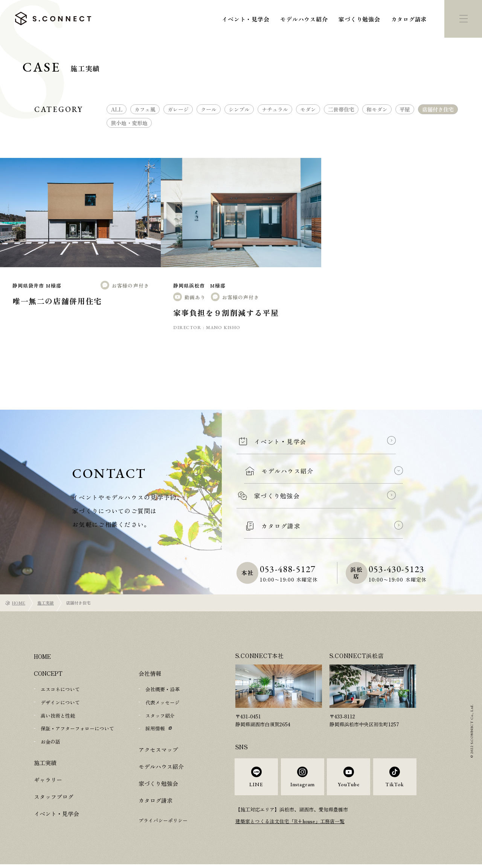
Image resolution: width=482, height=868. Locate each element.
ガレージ (178, 109)
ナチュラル (275, 109)
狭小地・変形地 (129, 123)
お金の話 (50, 740)
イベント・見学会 (246, 19)
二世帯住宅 (341, 109)
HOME (19, 603)
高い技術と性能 (58, 715)
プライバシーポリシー (163, 819)
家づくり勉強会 (359, 19)
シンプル (239, 109)
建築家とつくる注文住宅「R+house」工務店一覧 (290, 825)
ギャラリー (48, 778)
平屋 (405, 109)
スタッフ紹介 (160, 715)
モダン (308, 109)
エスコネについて (60, 689)
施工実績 (46, 603)
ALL (117, 109)
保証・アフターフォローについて (77, 728)
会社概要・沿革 (162, 689)
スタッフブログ (54, 795)
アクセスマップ (158, 748)
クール (209, 109)
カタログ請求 (409, 19)
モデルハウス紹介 (304, 19)
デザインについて (60, 702)
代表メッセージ (162, 702)
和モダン (377, 109)
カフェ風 (145, 109)
